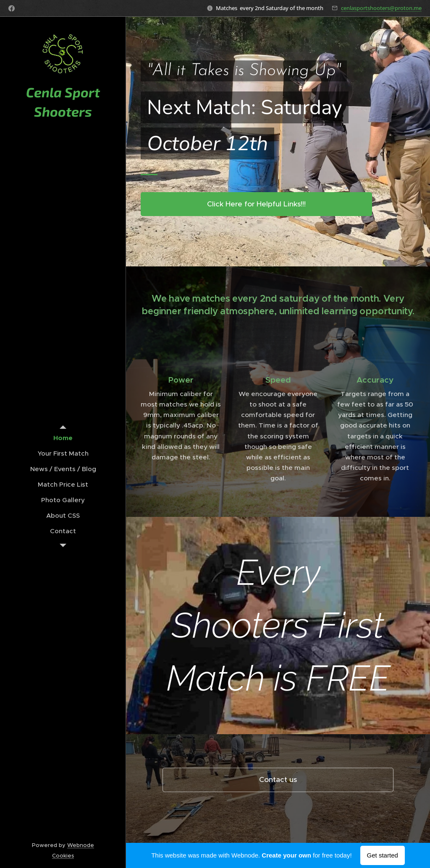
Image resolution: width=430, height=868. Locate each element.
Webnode (81, 845)
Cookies (63, 856)
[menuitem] (63, 438)
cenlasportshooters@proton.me (381, 8)
